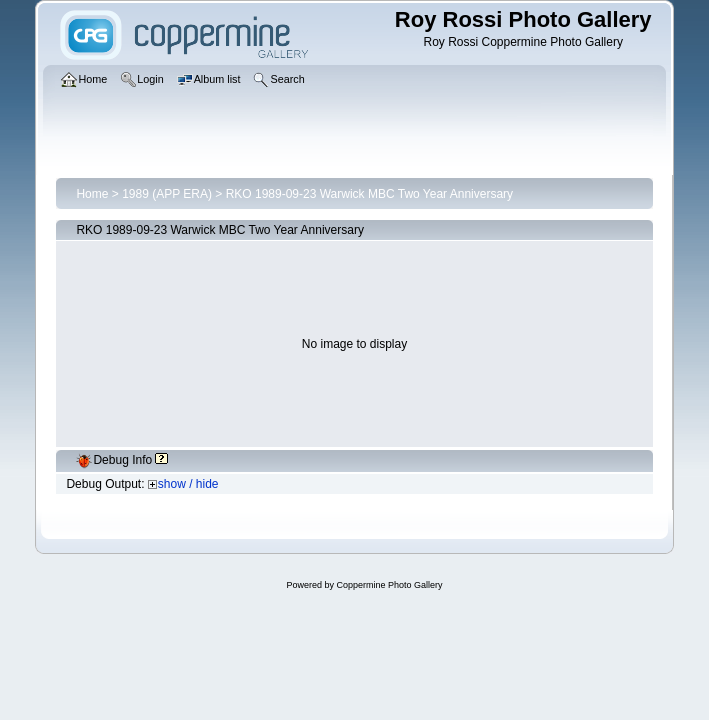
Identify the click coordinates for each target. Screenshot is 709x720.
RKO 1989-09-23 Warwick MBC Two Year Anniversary (369, 194)
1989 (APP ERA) (167, 194)
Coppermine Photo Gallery (389, 585)
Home (92, 194)
